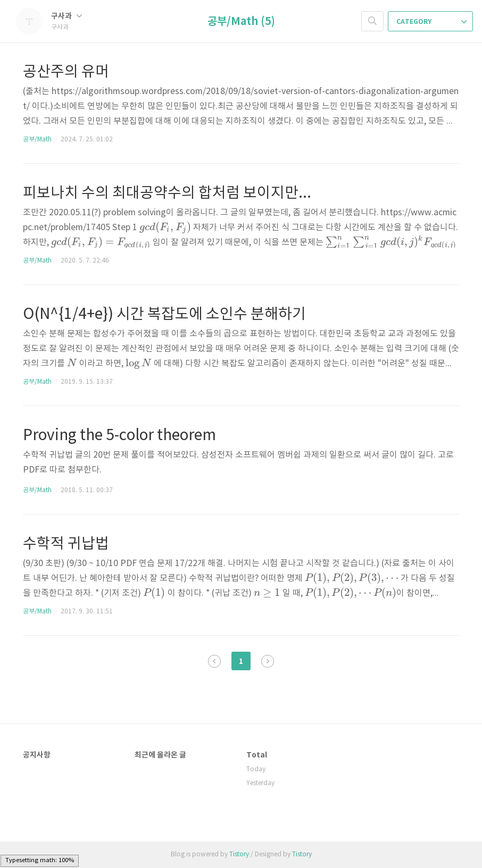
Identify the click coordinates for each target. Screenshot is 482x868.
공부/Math (37, 140)
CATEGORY (431, 22)
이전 (214, 661)
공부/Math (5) (241, 22)
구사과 (67, 16)
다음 (268, 661)
